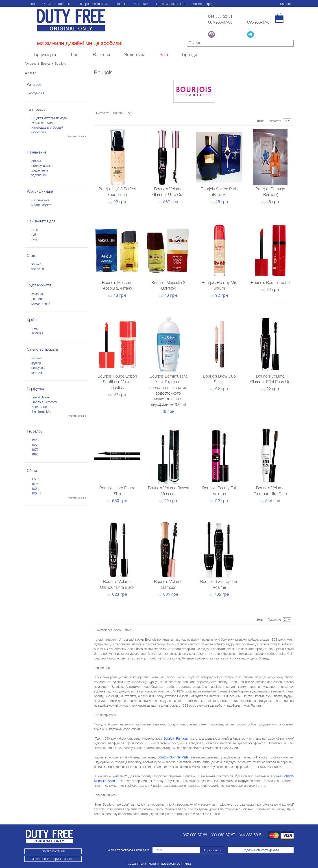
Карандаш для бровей (47, 127)
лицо (35, 239)
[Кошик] (279, 18)
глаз (35, 230)
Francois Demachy (44, 402)
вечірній (37, 294)
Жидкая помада (43, 123)
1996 (35, 454)
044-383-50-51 (218, 16)
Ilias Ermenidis (41, 411)
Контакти (141, 4)
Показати (274, 121)
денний (37, 299)
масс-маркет (40, 200)
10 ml (35, 484)
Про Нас (122, 4)
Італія (35, 328)
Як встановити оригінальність (50, 859)
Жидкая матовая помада (49, 118)
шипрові (37, 372)
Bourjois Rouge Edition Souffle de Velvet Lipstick (117, 382)
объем (36, 161)
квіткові (37, 358)
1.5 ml (36, 479)
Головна (30, 64)
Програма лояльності (171, 4)
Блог (33, 4)
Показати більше (76, 136)
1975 (35, 450)
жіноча (36, 264)
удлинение (39, 175)
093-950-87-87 (259, 22)
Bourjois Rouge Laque (270, 283)
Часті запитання (50, 851)
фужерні (37, 363)
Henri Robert (40, 407)
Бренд (46, 64)
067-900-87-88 (218, 22)
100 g (35, 489)
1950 (35, 445)
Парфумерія (35, 93)
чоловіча (38, 269)
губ (34, 235)
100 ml (36, 493)
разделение (40, 170)
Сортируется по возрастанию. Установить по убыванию (135, 113)
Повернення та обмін (94, 4)
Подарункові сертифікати (261, 850)
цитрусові (38, 368)
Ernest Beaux (40, 397)
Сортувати (103, 113)
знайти (290, 44)
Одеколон (39, 132)
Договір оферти (205, 4)
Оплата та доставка (57, 4)
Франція (37, 333)
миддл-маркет (41, 205)
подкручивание (42, 166)
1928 (35, 440)
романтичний (41, 303)
